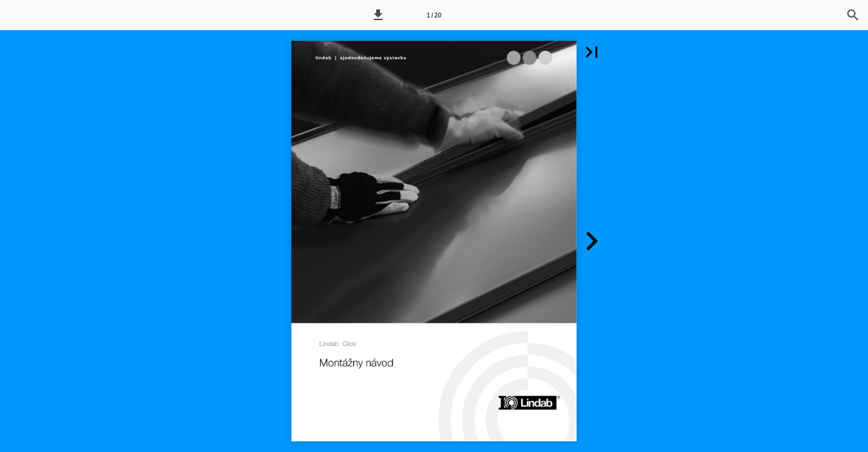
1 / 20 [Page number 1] (434, 15)
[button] (378, 15)
